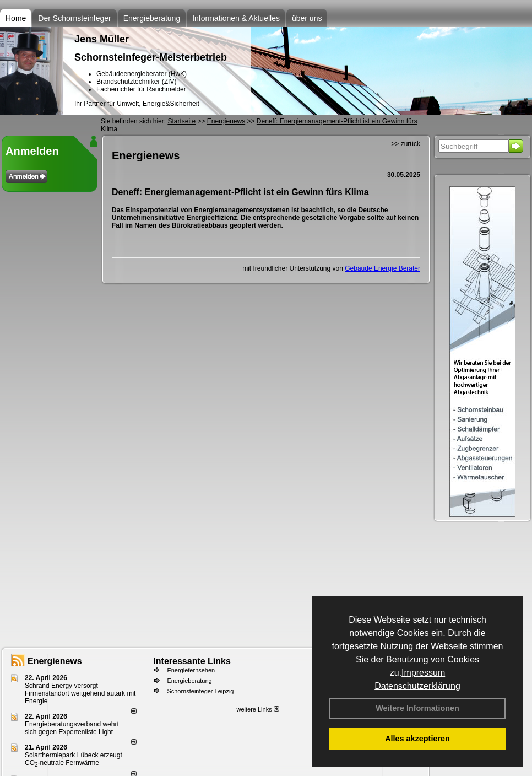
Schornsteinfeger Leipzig (200, 691)
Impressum (423, 673)
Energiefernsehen (191, 670)
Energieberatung (152, 18)
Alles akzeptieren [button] (417, 739)
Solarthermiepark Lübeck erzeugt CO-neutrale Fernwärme (74, 759)
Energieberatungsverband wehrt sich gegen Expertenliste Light (72, 728)
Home (16, 18)
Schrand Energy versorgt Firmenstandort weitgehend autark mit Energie (80, 693)
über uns (307, 18)
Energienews (55, 661)
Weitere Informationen (417, 708)
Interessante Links (192, 661)
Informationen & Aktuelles (236, 18)
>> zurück (406, 144)
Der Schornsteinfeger (74, 18)
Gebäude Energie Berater (382, 268)
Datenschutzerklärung (417, 686)
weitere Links (257, 709)
